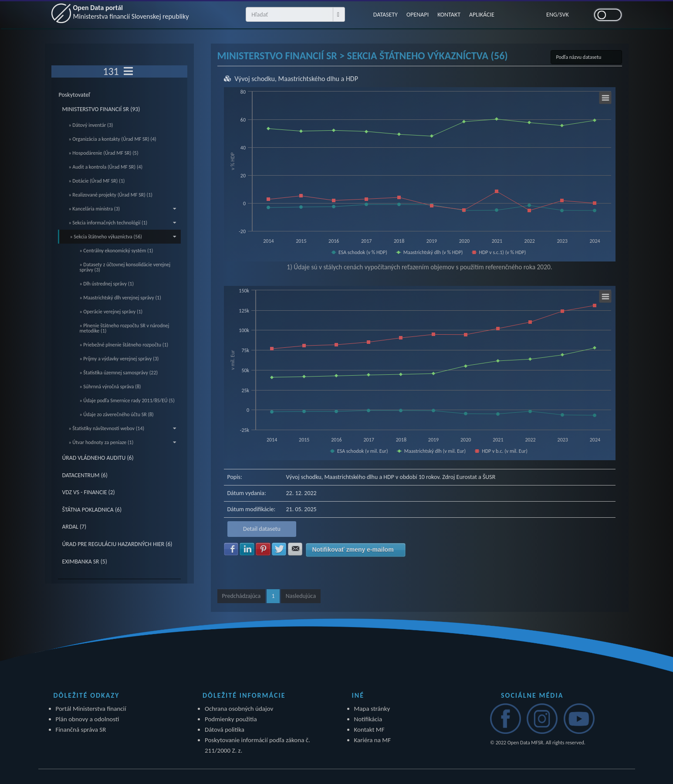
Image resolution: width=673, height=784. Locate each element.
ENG (552, 15)
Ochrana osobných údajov (239, 709)
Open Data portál (131, 12)
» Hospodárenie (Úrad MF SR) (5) (104, 153)
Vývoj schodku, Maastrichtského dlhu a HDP (296, 79)
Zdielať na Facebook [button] (231, 549)
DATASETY (386, 15)
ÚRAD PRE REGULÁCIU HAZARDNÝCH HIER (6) (117, 544)
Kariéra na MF (373, 740)
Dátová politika (225, 730)
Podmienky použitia (231, 719)
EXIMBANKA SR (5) (85, 562)
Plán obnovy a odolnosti (88, 719)
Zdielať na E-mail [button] (295, 549)
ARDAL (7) (74, 527)
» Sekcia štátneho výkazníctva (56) (123, 237)
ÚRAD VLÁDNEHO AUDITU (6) (98, 458)
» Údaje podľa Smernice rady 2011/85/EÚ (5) (127, 400)
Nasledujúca (301, 596)
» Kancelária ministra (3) (123, 209)
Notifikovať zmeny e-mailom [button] (353, 550)
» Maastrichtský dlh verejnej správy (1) (120, 298)
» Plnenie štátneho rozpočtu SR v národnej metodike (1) (125, 328)
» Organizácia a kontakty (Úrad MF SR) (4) (113, 139)
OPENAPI (418, 15)
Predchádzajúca (242, 596)
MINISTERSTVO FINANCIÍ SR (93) (101, 109)
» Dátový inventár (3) (91, 125)
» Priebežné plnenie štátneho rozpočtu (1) (124, 345)
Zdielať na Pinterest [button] (263, 549)
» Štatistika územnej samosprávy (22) (119, 373)
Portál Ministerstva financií (91, 709)
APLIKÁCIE (482, 15)
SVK (564, 15)
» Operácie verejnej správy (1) (111, 312)
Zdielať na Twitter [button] (279, 549)
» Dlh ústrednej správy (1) (107, 284)
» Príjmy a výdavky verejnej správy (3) (119, 359)
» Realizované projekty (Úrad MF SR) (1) (111, 195)
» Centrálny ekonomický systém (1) (117, 251)
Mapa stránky (372, 709)
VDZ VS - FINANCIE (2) (89, 492)
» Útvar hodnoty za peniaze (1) (123, 442)
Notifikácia (368, 719)
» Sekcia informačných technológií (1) (123, 223)
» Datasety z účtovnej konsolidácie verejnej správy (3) (125, 267)
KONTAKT (449, 15)
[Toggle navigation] (128, 71)
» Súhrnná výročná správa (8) (110, 387)
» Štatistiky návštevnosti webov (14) (123, 428)
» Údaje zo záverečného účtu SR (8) (117, 414)
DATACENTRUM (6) (85, 475)
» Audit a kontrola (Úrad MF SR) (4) (106, 167)
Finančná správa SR (81, 730)
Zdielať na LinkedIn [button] (247, 549)
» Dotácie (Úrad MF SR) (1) (97, 181)
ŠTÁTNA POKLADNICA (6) (92, 510)
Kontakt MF (369, 730)
